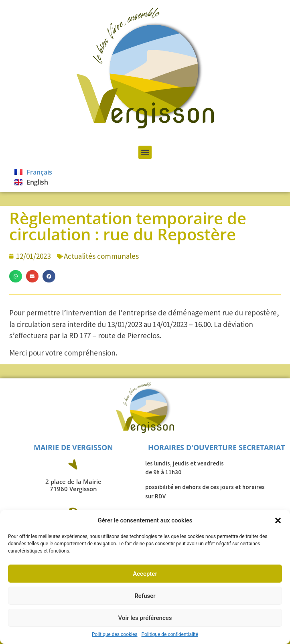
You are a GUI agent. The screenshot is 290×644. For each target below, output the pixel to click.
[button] (278, 520)
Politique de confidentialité (170, 634)
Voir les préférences (145, 618)
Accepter (145, 574)
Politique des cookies (115, 634)
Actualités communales (101, 256)
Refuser (145, 596)
